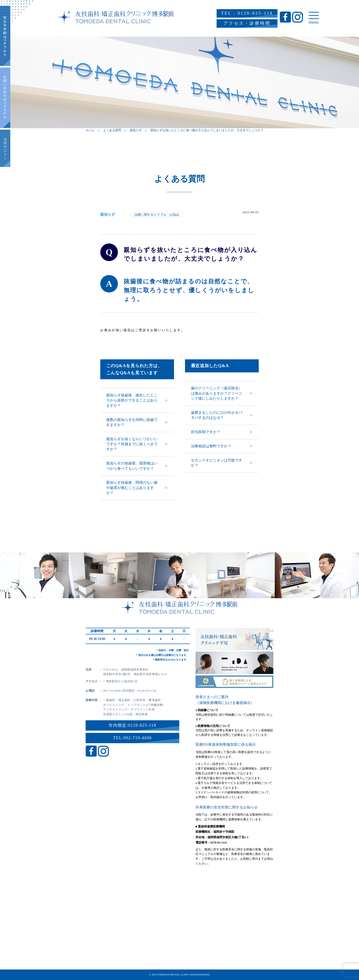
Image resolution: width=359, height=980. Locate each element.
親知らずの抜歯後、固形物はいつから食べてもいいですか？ (132, 466)
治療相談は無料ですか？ (211, 446)
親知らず (108, 214)
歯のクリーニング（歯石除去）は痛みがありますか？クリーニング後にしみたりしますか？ (217, 393)
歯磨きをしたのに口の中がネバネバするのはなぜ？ (217, 415)
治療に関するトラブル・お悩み (157, 215)
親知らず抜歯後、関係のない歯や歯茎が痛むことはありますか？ (132, 488)
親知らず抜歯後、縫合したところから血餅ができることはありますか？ (132, 400)
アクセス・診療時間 (247, 23)
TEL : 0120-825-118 (247, 13)
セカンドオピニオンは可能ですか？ (217, 463)
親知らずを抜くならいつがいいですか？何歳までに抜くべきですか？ (132, 444)
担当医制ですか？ (206, 432)
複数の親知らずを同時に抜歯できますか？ (132, 422)
